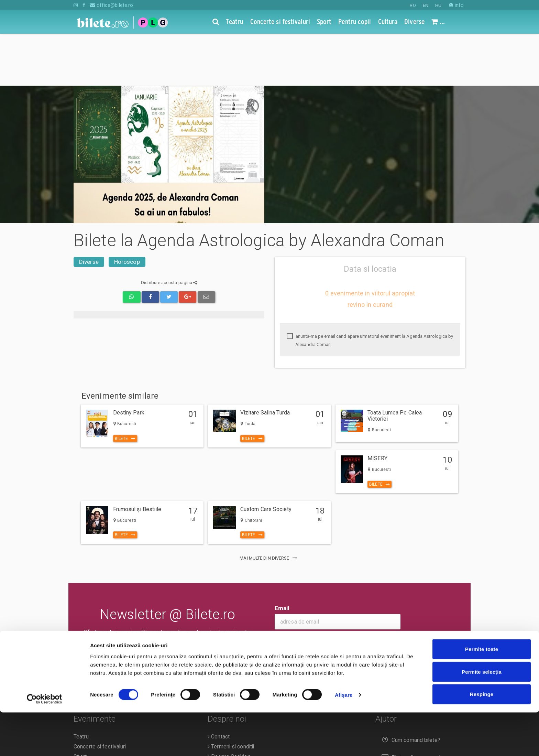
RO (413, 5)
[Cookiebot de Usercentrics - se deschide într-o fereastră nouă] (45, 743)
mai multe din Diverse (269, 506)
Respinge (482, 738)
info (456, 5)
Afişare (344, 738)
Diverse (89, 210)
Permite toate (482, 693)
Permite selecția (482, 715)
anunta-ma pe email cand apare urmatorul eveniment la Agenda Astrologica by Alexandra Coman (370, 288)
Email (282, 556)
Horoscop (127, 210)
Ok (283, 589)
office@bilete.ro (112, 5)
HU (438, 5)
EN (426, 5)
